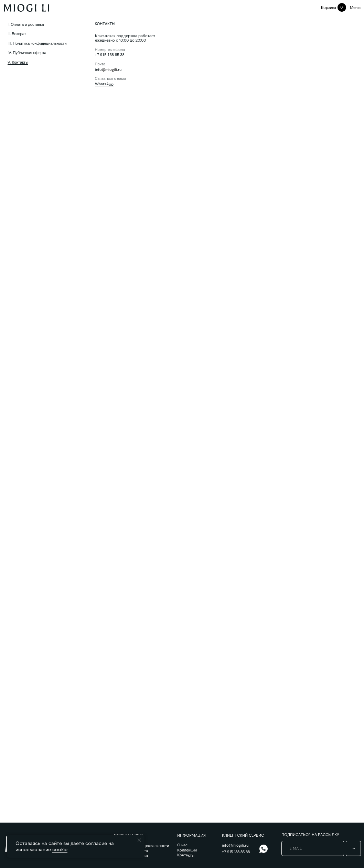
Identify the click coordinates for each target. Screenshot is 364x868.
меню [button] (355, 7)
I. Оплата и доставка (26, 24)
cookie (60, 849)
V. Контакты (18, 62)
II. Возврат (17, 34)
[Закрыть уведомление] (139, 840)
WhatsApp (104, 84)
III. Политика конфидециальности (37, 43)
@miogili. (110, 69)
